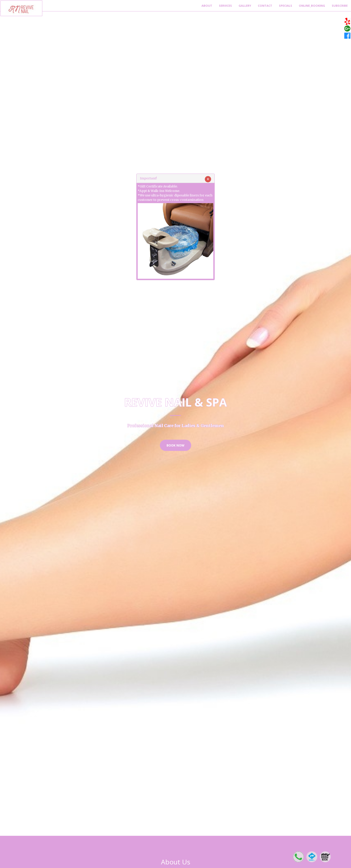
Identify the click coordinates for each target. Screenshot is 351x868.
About (207, 6)
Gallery (245, 6)
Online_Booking (312, 6)
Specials (286, 6)
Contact (265, 6)
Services (225, 6)
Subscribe (340, 6)
